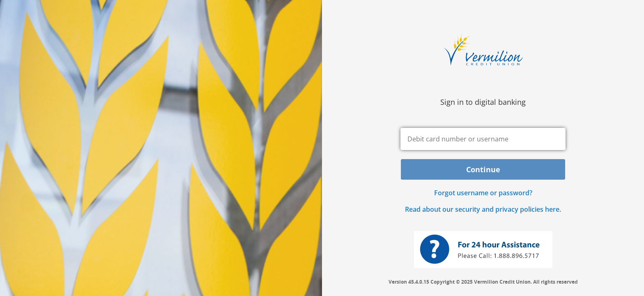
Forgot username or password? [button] (483, 193)
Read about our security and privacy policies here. (483, 209)
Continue (483, 169)
